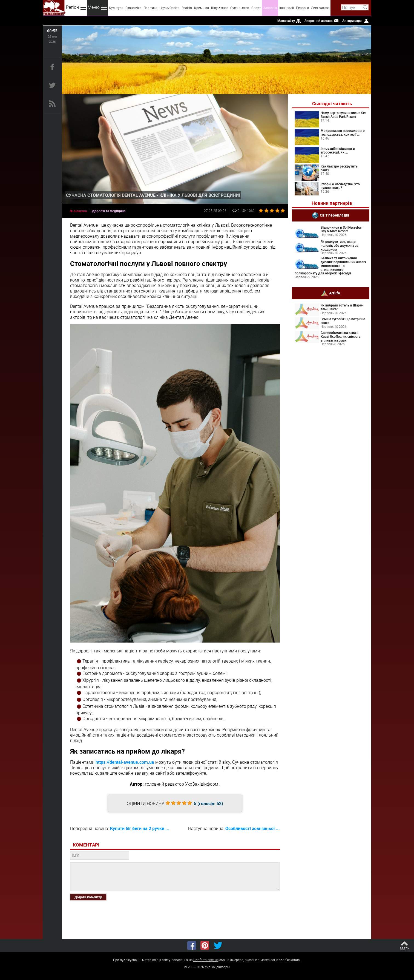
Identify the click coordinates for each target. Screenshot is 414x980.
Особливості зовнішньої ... (253, 828)
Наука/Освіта (169, 8)
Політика (150, 8)
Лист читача (320, 8)
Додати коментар (88, 897)
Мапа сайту (286, 21)
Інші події (287, 8)
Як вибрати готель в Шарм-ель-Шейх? (342, 307)
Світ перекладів (335, 215)
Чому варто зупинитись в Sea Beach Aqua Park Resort (343, 115)
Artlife (335, 293)
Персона (302, 8)
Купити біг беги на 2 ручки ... (140, 828)
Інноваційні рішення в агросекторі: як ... (338, 150)
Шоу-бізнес (220, 8)
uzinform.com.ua (206, 960)
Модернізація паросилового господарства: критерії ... (343, 132)
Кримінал (202, 8)
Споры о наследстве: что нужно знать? (340, 186)
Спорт (256, 8)
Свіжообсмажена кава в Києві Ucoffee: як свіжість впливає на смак (341, 336)
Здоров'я (270, 8)
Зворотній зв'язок (319, 21)
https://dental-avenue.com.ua (125, 762)
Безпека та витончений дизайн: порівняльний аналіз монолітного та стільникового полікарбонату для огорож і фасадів (330, 265)
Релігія (187, 8)
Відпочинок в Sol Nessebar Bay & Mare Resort (341, 229)
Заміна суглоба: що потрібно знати (343, 321)
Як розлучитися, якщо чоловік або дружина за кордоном (339, 245)
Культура (116, 8)
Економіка (133, 8)
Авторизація (352, 21)
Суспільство (240, 8)
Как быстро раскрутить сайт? (339, 168)
